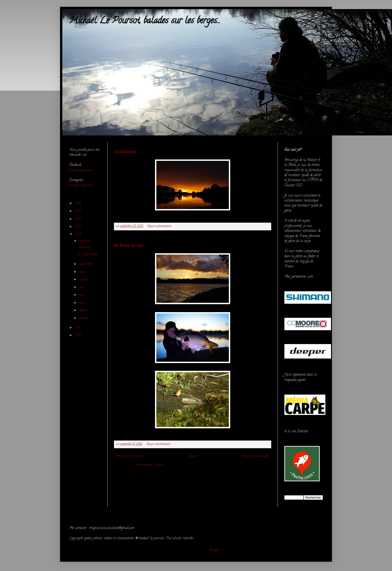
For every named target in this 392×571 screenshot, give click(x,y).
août (83, 272)
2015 (79, 211)
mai (82, 295)
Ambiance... (128, 152)
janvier (84, 318)
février (84, 311)
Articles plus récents (129, 456)
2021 (79, 204)
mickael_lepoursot (81, 186)
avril (83, 303)
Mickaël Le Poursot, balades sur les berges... (145, 21)
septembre (86, 264)
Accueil (192, 456)
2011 (78, 328)
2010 (79, 336)
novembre (86, 241)
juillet (84, 280)
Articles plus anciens (256, 456)
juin (82, 287)
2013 (79, 227)
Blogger (214, 550)
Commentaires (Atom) (150, 465)
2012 (79, 235)
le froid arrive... (131, 245)
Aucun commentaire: (160, 226)
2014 (79, 219)
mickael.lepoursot (81, 170)
